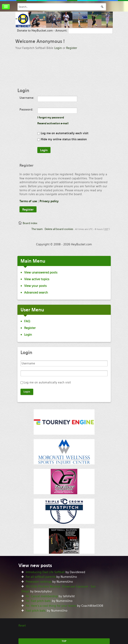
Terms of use (28, 201)
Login (58, 48)
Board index (30, 223)
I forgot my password (51, 118)
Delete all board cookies (59, 229)
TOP (64, 641)
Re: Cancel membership (42, 596)
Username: (27, 98)
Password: (26, 110)
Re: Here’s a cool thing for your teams (51, 606)
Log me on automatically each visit (63, 133)
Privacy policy (49, 201)
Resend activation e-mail (53, 123)
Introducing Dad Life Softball (45, 572)
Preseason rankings (39, 582)
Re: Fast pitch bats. (38, 601)
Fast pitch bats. (36, 611)
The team (37, 229)
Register (72, 48)
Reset (22, 626)
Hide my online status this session (62, 139)
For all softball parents (41, 577)
